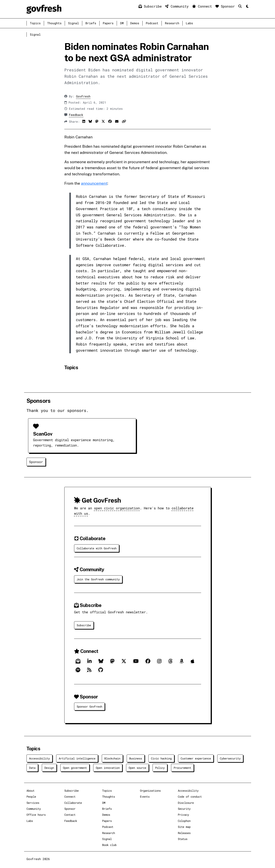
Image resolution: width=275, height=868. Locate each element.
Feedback (76, 115)
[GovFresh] (44, 9)
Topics (35, 23)
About (30, 791)
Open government (75, 768)
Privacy (183, 815)
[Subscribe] (78, 663)
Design (49, 768)
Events (145, 797)
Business (136, 758)
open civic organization (117, 508)
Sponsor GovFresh (89, 706)
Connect (203, 6)
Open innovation (108, 768)
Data (32, 768)
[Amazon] (182, 663)
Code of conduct (190, 797)
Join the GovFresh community (98, 579)
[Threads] (171, 663)
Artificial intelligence (77, 758)
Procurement (182, 768)
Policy (160, 768)
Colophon (184, 821)
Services (33, 803)
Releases (184, 833)
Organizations (150, 791)
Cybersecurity (230, 758)
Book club (109, 845)
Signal (73, 23)
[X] (124, 663)
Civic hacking (161, 758)
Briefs (91, 23)
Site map (184, 827)
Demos (135, 23)
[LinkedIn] (90, 663)
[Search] (241, 6)
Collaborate (73, 803)
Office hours (36, 815)
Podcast (152, 23)
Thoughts (54, 23)
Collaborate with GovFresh (97, 548)
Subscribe (151, 6)
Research (172, 23)
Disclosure (186, 803)
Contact (70, 815)
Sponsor (226, 6)
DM (122, 23)
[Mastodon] (112, 663)
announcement (94, 183)
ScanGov (43, 434)
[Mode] (247, 6)
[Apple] (193, 663)
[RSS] (89, 671)
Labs (189, 23)
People (31, 797)
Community (178, 6)
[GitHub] (101, 671)
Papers (108, 23)
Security (184, 809)
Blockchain (112, 758)
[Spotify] (78, 671)
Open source (137, 768)
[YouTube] (136, 663)
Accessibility (39, 758)
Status (183, 839)
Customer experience (196, 758)
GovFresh (83, 96)
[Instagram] (159, 663)
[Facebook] (148, 663)
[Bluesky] (101, 663)
